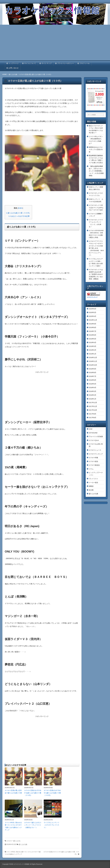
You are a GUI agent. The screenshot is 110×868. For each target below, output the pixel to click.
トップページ (14, 63)
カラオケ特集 (93, 458)
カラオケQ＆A (94, 440)
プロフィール (85, 63)
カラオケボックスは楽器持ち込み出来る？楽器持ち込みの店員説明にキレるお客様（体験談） (96, 274)
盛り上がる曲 (23, 844)
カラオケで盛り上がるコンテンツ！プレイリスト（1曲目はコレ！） (33, 825)
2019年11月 (93, 320)
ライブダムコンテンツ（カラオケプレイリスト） (51, 825)
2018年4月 (93, 388)
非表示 (20, 208)
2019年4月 (93, 342)
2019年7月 (93, 331)
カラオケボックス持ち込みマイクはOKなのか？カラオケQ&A (96, 208)
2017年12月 (93, 403)
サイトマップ (47, 63)
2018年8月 (93, 373)
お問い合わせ (14, 68)
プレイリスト (93, 479)
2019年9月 (93, 324)
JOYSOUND (93, 433)
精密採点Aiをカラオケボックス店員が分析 (96, 150)
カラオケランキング (92, 297)
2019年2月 (93, 350)
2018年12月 (93, 358)
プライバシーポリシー (66, 63)
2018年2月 (93, 395)
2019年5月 (93, 339)
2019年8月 (93, 327)
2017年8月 (93, 418)
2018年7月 (93, 376)
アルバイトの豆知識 (96, 437)
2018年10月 (93, 365)
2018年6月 (93, 380)
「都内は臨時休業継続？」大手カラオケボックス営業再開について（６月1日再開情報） (96, 171)
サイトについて (30, 63)
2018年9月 (93, 369)
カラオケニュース (95, 450)
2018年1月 (93, 399)
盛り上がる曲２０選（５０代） (18, 213)
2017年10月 (93, 410)
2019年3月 (93, 346)
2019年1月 (93, 354)
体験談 (91, 486)
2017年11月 (93, 406)
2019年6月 (93, 335)
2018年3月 (93, 391)
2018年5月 (93, 384)
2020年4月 (93, 316)
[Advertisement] (55, 43)
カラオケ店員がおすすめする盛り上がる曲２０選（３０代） (52, 793)
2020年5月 (93, 312)
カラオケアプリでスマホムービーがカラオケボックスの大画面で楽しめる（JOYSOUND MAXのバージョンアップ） (96, 248)
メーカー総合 (93, 482)
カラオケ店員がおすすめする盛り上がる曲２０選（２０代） (33, 793)
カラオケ (9, 841)
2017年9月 (93, 414)
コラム (91, 469)
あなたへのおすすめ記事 (19, 216)
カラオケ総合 (93, 461)
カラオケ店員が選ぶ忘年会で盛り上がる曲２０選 (13, 792)
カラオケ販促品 (94, 465)
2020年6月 (93, 309)
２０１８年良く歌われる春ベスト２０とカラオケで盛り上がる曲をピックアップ (13, 826)
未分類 (91, 490)
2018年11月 (93, 361)
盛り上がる (17, 841)
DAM (91, 429)
